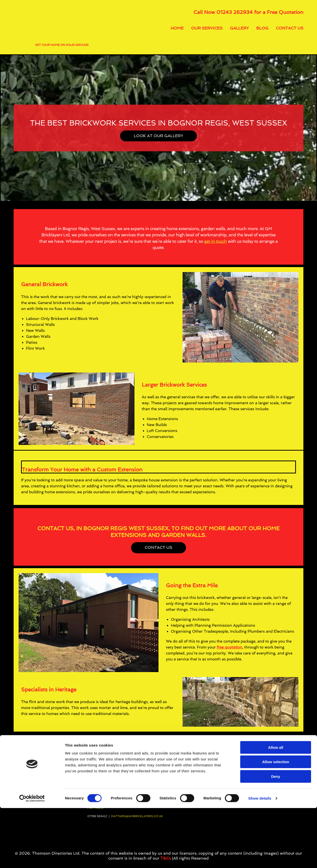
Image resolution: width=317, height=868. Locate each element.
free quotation (229, 647)
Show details (260, 858)
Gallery (239, 28)
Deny (276, 836)
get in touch (216, 241)
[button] (158, 136)
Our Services (207, 28)
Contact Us (290, 28)
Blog (262, 28)
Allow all (276, 807)
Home (177, 28)
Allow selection (276, 822)
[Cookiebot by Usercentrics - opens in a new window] (32, 858)
